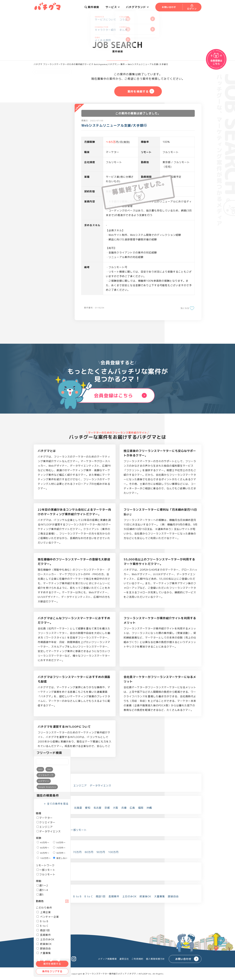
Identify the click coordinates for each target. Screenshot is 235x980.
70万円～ (59, 848)
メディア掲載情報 (107, 959)
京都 (107, 808)
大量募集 (160, 896)
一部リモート (46, 870)
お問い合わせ (183, 959)
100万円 (113, 852)
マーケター (45, 818)
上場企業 (44, 912)
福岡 (141, 808)
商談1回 (43, 930)
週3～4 (42, 890)
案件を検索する (52, 964)
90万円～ (59, 853)
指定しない (60, 858)
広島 (132, 808)
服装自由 (44, 949)
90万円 (101, 852)
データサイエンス (49, 831)
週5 (40, 895)
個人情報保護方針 (155, 959)
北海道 (78, 808)
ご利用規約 (137, 959)
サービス (113, 7)
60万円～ (43, 848)
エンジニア (45, 827)
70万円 (77, 852)
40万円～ (43, 843)
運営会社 (124, 959)
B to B (42, 921)
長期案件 (44, 935)
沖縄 (149, 808)
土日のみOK (45, 939)
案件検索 (92, 7)
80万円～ (43, 853)
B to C (42, 926)
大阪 (116, 808)
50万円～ (59, 843)
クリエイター (46, 822)
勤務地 (40, 901)
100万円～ (44, 858)
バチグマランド (137, 7)
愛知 (88, 808)
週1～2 (42, 886)
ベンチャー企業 (48, 917)
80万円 (89, 852)
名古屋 (97, 808)
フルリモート (46, 874)
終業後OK (44, 944)
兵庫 (124, 808)
